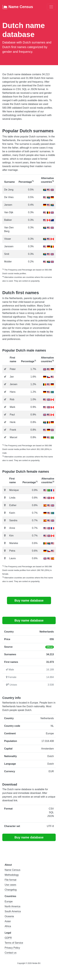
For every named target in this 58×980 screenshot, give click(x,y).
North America (12, 906)
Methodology (12, 875)
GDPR (8, 938)
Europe (9, 901)
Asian (8, 921)
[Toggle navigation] (51, 7)
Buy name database (29, 600)
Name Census (18, 7)
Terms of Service (14, 943)
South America (13, 911)
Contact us (11, 953)
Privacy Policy (12, 948)
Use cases (10, 885)
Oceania (9, 916)
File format (11, 880)
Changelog (11, 890)
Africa (8, 926)
